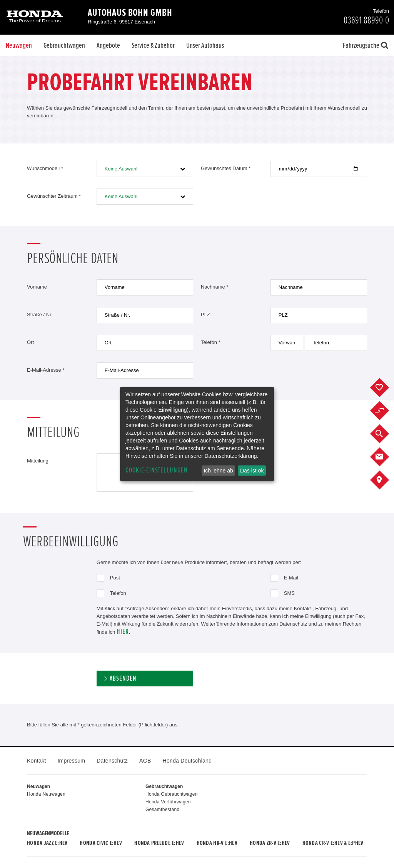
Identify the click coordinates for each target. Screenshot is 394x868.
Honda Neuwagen (46, 794)
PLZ (205, 315)
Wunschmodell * (45, 168)
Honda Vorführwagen (168, 802)
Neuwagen (19, 45)
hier (123, 632)
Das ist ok (252, 471)
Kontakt (36, 761)
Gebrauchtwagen (64, 45)
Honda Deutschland (187, 761)
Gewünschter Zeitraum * (54, 196)
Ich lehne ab (218, 471)
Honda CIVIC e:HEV (101, 843)
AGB (145, 761)
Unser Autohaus (205, 45)
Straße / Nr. (40, 315)
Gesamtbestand (162, 810)
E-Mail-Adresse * (46, 370)
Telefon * (211, 342)
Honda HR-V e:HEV (217, 843)
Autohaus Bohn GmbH (130, 13)
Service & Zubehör (153, 45)
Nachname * (215, 287)
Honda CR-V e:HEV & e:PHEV (333, 843)
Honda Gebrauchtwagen (172, 794)
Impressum (71, 761)
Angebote (108, 45)
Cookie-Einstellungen (157, 470)
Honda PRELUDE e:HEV (159, 843)
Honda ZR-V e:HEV (270, 843)
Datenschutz (112, 761)
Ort (30, 342)
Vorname (37, 287)
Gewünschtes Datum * (226, 168)
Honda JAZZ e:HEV (47, 843)
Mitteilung (38, 461)
